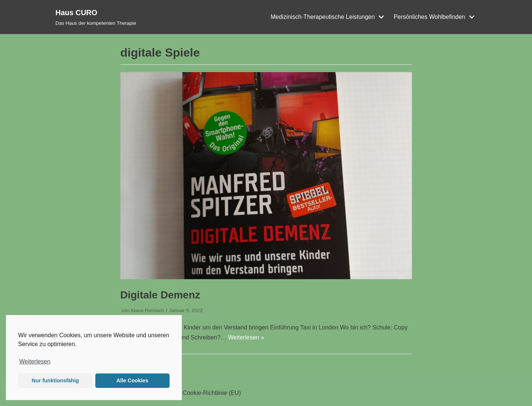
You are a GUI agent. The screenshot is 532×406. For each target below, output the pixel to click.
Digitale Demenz (160, 295)
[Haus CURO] (96, 17)
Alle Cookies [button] (132, 380)
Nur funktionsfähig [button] (55, 380)
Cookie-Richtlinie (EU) (212, 393)
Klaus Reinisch (147, 310)
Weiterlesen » (246, 337)
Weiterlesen (35, 361)
